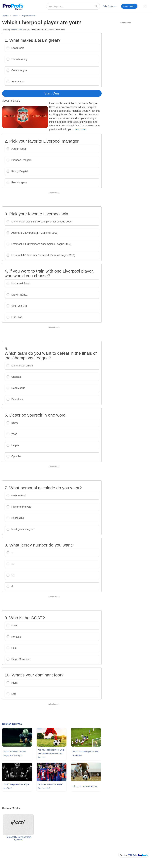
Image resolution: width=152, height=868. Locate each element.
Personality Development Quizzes (18, 827)
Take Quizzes (110, 6)
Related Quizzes (12, 724)
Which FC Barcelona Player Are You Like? (50, 786)
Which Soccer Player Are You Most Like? (85, 754)
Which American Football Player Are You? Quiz (15, 754)
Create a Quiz (129, 6)
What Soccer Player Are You (85, 786)
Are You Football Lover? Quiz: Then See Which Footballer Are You (51, 754)
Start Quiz (52, 93)
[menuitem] (110, 7)
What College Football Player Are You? (16, 786)
